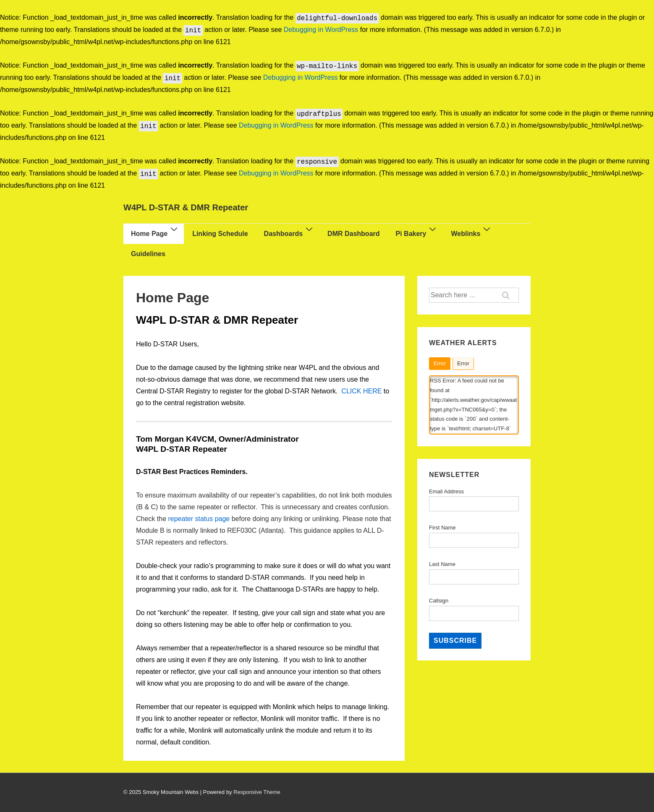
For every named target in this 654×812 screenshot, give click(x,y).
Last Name (442, 564)
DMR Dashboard (353, 234)
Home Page (155, 232)
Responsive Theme (257, 792)
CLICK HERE (361, 391)
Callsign (439, 601)
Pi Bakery (417, 232)
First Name (442, 528)
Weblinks (472, 232)
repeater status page (199, 519)
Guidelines (148, 254)
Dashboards (289, 232)
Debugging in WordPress (321, 30)
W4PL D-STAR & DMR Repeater (186, 207)
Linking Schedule (220, 234)
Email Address (446, 491)
